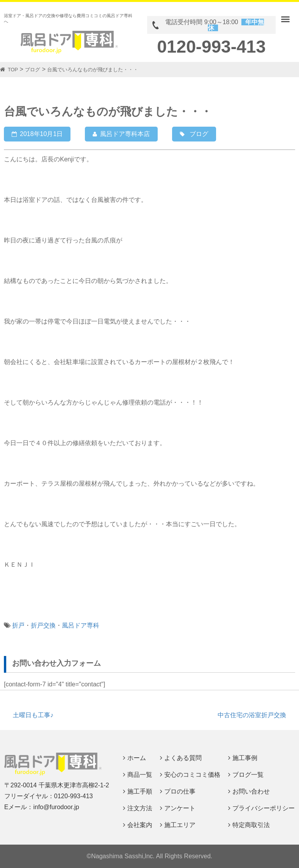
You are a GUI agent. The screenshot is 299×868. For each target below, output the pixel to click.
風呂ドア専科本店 (125, 134)
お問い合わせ (251, 791)
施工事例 (245, 758)
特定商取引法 (251, 825)
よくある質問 (183, 758)
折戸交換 (43, 625)
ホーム (137, 758)
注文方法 (140, 808)
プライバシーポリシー (264, 808)
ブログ (199, 134)
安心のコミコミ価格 (192, 775)
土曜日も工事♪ (33, 715)
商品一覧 (140, 775)
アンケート (180, 808)
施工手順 (140, 791)
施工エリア (180, 825)
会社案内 (140, 825)
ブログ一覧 (248, 775)
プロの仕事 (180, 791)
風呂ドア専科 (81, 625)
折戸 (18, 625)
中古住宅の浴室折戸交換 (252, 715)
